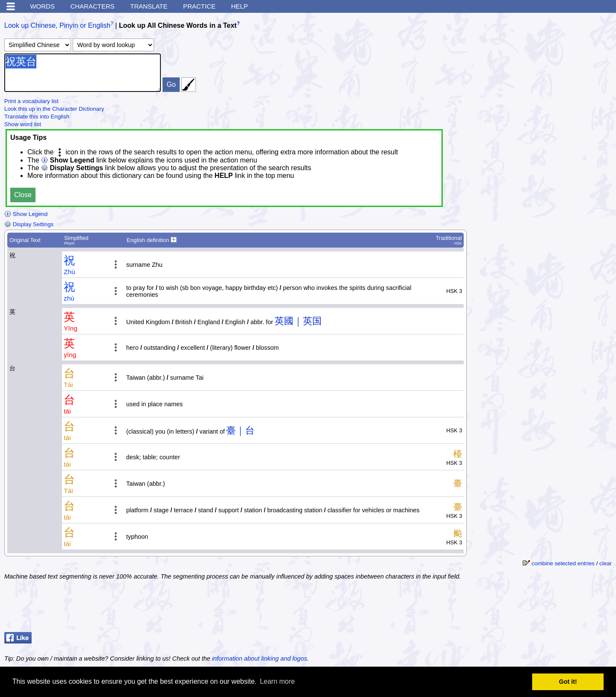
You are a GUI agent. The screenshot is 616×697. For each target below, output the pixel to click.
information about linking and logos (259, 659)
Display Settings (29, 224)
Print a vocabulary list (31, 101)
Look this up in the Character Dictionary (54, 109)
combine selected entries (563, 563)
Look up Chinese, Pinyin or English (57, 25)
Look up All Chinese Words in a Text (178, 25)
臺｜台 (240, 430)
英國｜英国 (298, 321)
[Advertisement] (543, 607)
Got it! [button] (568, 682)
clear (606, 563)
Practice (199, 6)
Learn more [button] (277, 681)
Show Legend (26, 214)
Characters (92, 6)
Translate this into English (37, 117)
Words (42, 6)
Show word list (23, 124)
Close (23, 195)
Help (239, 6)
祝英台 (83, 73)
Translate (149, 6)
